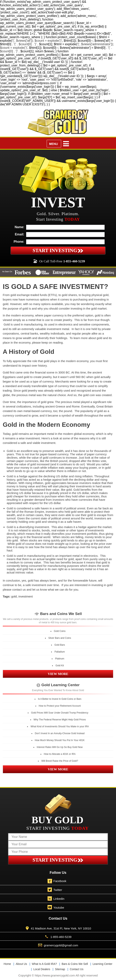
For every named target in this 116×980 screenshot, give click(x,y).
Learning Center (102, 964)
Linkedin (59, 899)
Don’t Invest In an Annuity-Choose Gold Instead (60, 733)
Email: (19, 234)
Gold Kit (60, 666)
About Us (21, 964)
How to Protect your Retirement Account (60, 706)
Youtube (59, 908)
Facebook (60, 881)
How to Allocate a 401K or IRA (60, 754)
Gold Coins (60, 631)
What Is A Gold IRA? (44, 964)
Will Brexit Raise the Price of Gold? (60, 761)
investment (26, 596)
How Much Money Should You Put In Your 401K (60, 740)
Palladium (60, 652)
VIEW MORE (58, 674)
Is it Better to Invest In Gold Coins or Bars (60, 699)
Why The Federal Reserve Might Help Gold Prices (60, 720)
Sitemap (60, 969)
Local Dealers (42, 969)
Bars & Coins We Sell (75, 964)
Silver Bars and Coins (60, 638)
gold (14, 596)
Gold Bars (60, 645)
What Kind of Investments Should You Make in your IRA (60, 726)
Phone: (19, 242)
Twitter (58, 890)
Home (7, 964)
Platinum (60, 659)
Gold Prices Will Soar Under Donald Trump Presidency (60, 713)
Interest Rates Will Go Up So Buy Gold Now (60, 747)
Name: (20, 227)
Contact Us (77, 969)
